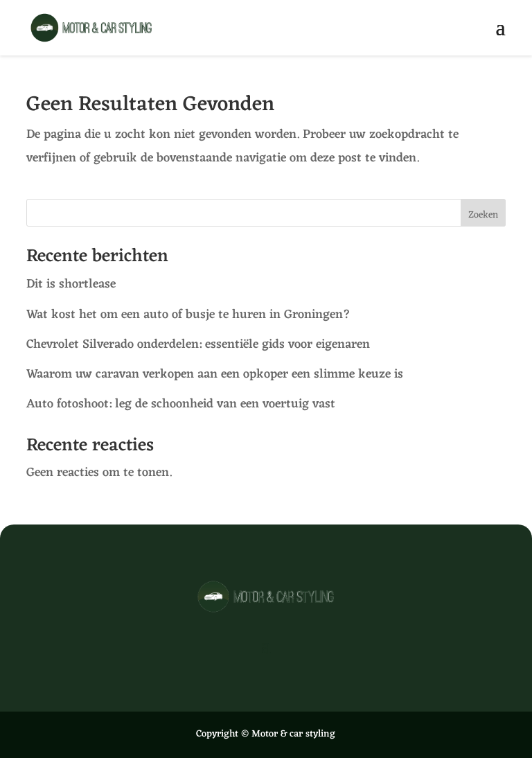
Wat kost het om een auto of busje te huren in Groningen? (190, 315)
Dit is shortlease (73, 284)
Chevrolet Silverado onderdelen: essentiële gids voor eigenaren (198, 344)
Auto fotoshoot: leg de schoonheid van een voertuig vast (181, 404)
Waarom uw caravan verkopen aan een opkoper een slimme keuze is (216, 374)
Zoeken (483, 215)
